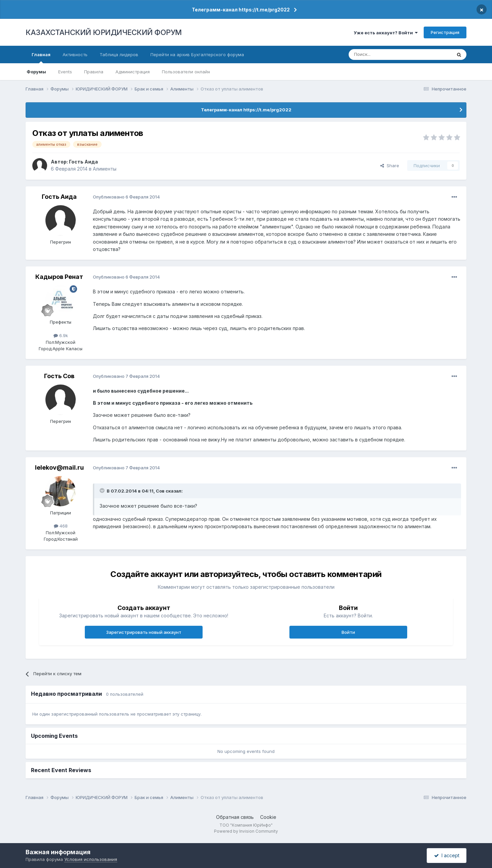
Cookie (268, 817)
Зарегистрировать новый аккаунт (144, 632)
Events (65, 72)
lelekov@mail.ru (59, 467)
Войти (348, 632)
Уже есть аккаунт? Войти (386, 33)
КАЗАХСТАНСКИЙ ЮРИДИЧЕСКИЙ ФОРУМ (104, 32)
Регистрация (445, 32)
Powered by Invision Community (246, 831)
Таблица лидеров (119, 55)
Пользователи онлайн (186, 72)
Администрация (133, 72)
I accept (447, 855)
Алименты (105, 169)
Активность (75, 55)
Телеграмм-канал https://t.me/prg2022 (241, 10)
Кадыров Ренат (59, 277)
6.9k (61, 335)
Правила (94, 72)
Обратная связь (235, 817)
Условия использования (91, 859)
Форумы (36, 72)
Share (390, 166)
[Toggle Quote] (103, 491)
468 (61, 526)
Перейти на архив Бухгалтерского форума (197, 55)
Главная (41, 58)
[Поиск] (382, 55)
